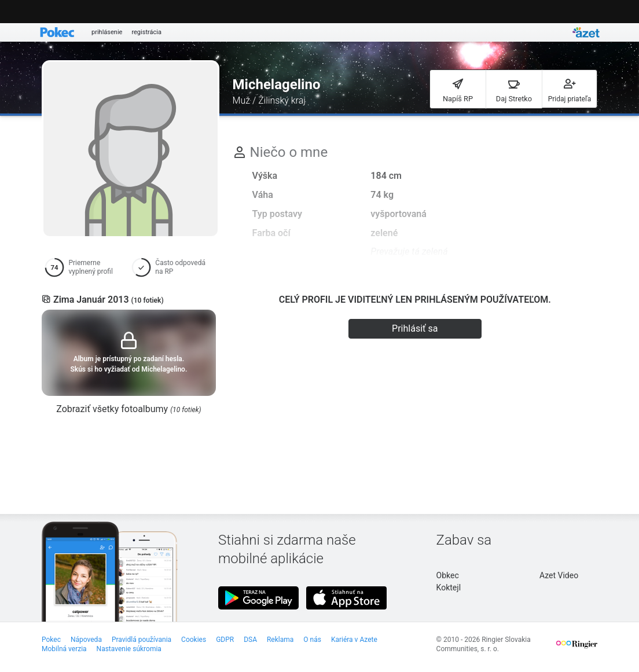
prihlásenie (107, 32)
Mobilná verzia (64, 649)
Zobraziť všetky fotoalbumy (128, 409)
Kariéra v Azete (354, 640)
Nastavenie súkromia (129, 649)
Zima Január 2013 (109, 300)
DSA (250, 640)
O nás (312, 640)
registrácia (146, 32)
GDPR (225, 640)
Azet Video (559, 575)
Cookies (194, 640)
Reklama (280, 640)
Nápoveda (86, 640)
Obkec (448, 575)
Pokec (51, 640)
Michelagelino (277, 85)
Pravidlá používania (142, 640)
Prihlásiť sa (415, 328)
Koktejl (449, 587)
